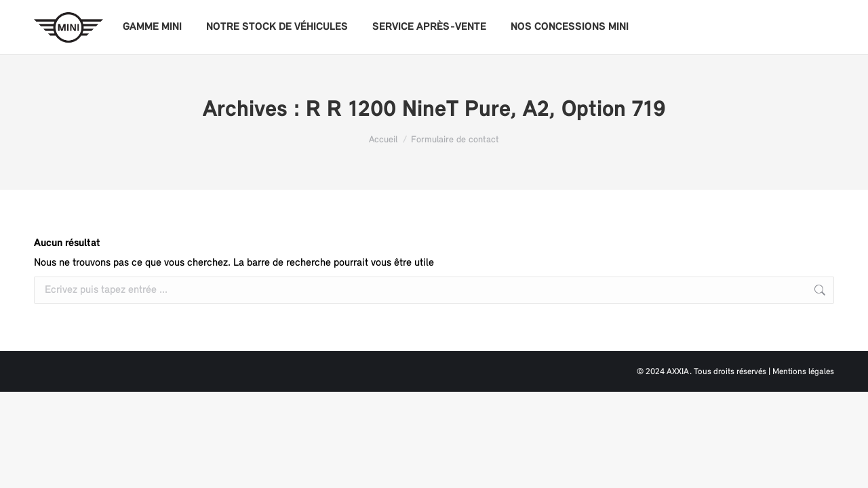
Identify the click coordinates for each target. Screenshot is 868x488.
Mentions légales (803, 372)
